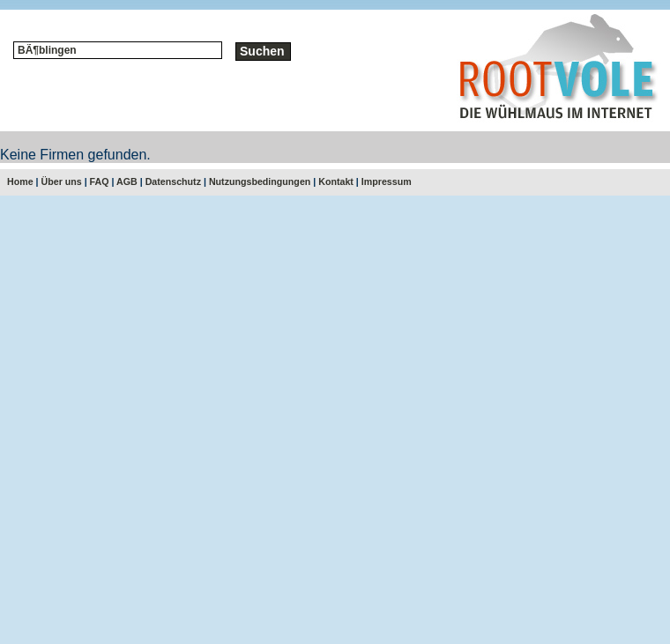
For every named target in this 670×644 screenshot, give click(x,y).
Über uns (62, 181)
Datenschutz (173, 181)
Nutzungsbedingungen (260, 181)
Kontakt (336, 181)
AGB (127, 181)
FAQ (100, 181)
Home (20, 181)
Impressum (387, 181)
